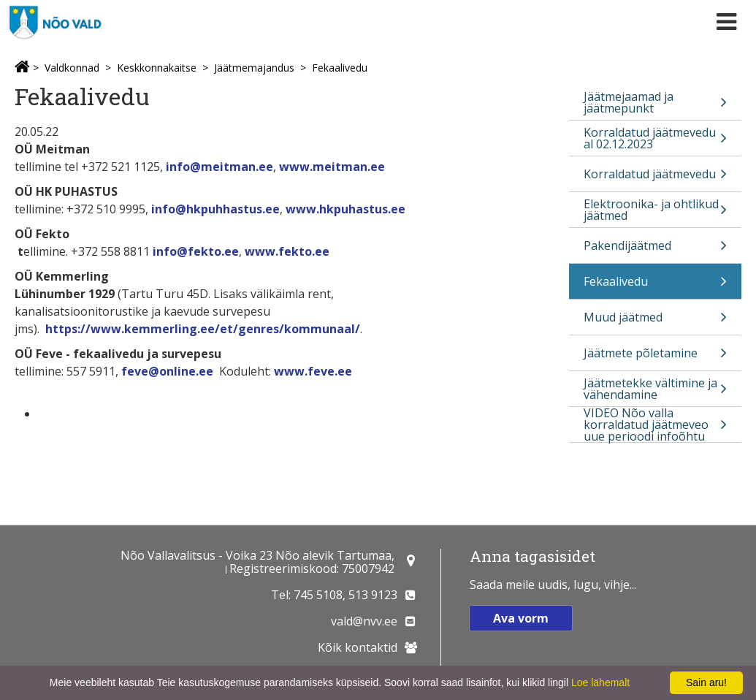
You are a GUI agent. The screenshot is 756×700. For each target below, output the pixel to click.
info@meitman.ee (219, 167)
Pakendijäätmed (655, 250)
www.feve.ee (312, 371)
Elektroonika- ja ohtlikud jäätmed (655, 212)
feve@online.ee (167, 371)
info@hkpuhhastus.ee (215, 209)
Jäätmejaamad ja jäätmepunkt (655, 104)
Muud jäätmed (655, 322)
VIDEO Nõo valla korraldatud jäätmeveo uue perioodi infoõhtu (655, 425)
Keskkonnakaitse (157, 68)
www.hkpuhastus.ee (345, 209)
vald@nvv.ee (364, 621)
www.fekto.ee (287, 251)
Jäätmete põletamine (655, 358)
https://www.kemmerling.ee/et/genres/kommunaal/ (203, 329)
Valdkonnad (72, 68)
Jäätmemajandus (254, 68)
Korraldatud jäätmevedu (655, 179)
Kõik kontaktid (358, 647)
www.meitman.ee (332, 167)
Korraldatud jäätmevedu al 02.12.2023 (655, 140)
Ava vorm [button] (521, 618)
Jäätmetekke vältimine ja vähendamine (655, 391)
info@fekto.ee (196, 251)
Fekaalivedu (340, 68)
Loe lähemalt (600, 682)
